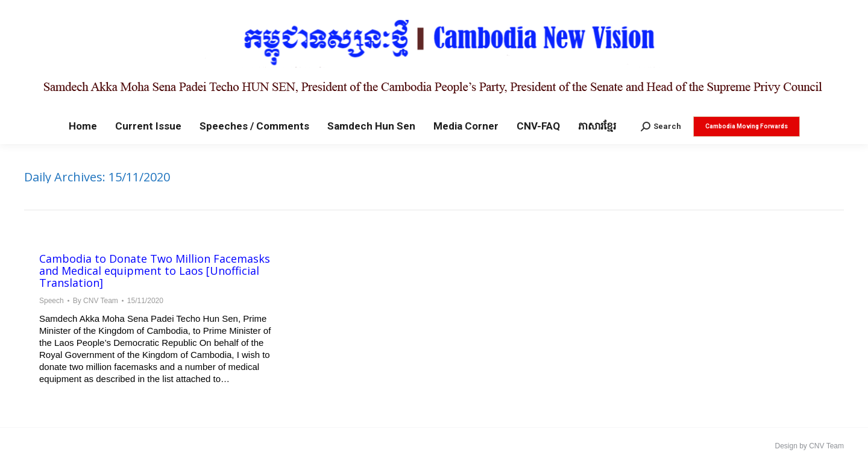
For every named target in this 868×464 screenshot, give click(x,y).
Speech (52, 301)
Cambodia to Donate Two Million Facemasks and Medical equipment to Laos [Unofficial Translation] (155, 271)
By (96, 301)
